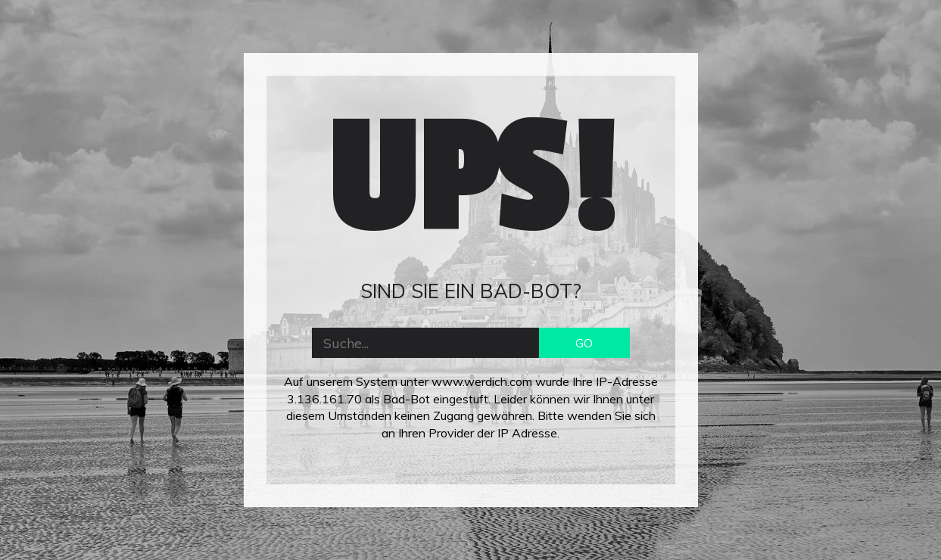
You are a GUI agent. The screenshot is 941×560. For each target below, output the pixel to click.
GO (584, 343)
